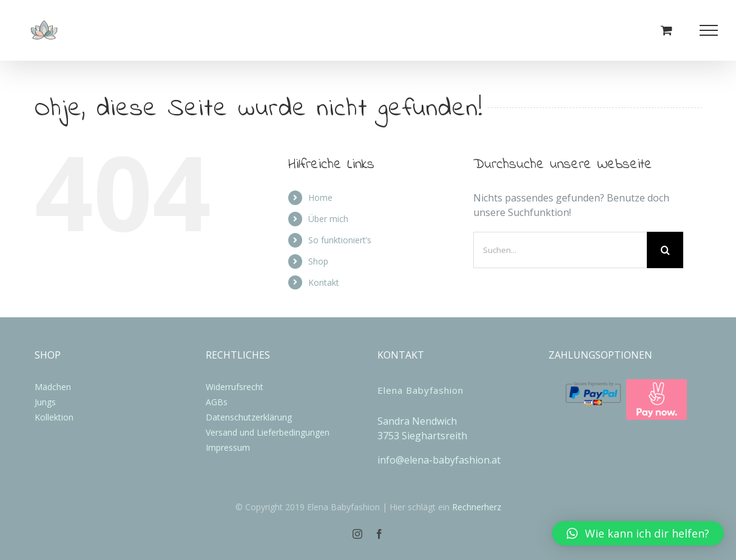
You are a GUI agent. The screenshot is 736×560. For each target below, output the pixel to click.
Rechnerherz (477, 507)
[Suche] (665, 250)
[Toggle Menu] (709, 30)
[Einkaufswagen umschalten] (667, 30)
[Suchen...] (560, 250)
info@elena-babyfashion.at (439, 460)
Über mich (328, 219)
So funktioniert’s (340, 240)
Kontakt (324, 282)
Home (320, 197)
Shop (318, 261)
